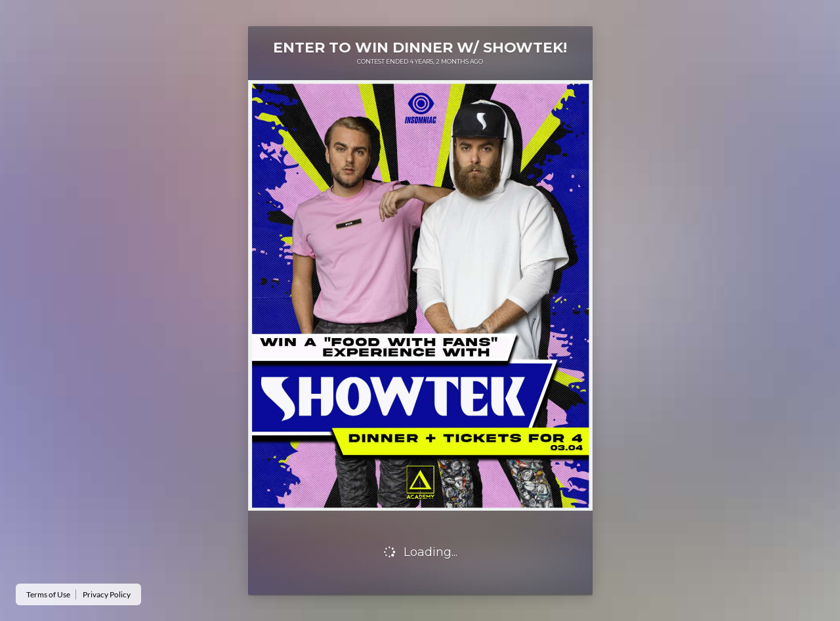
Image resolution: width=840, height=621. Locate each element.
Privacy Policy (107, 594)
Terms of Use (48, 594)
